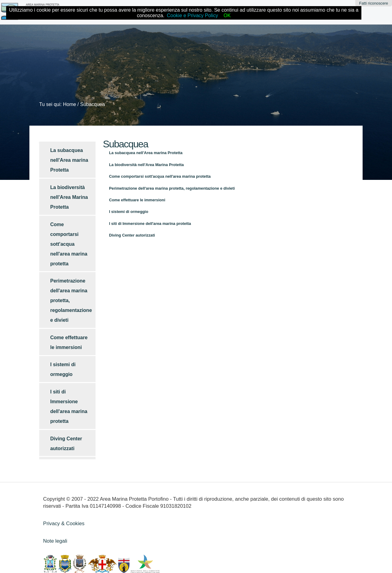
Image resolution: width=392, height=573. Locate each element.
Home (70, 104)
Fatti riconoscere (374, 3)
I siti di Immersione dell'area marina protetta (150, 224)
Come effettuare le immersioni (137, 200)
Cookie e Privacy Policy (192, 15)
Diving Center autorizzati (132, 235)
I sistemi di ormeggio (129, 212)
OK (227, 15)
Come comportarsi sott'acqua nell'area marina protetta (160, 176)
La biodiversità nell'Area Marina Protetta (146, 165)
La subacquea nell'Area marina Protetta (146, 153)
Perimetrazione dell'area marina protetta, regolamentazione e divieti (172, 188)
